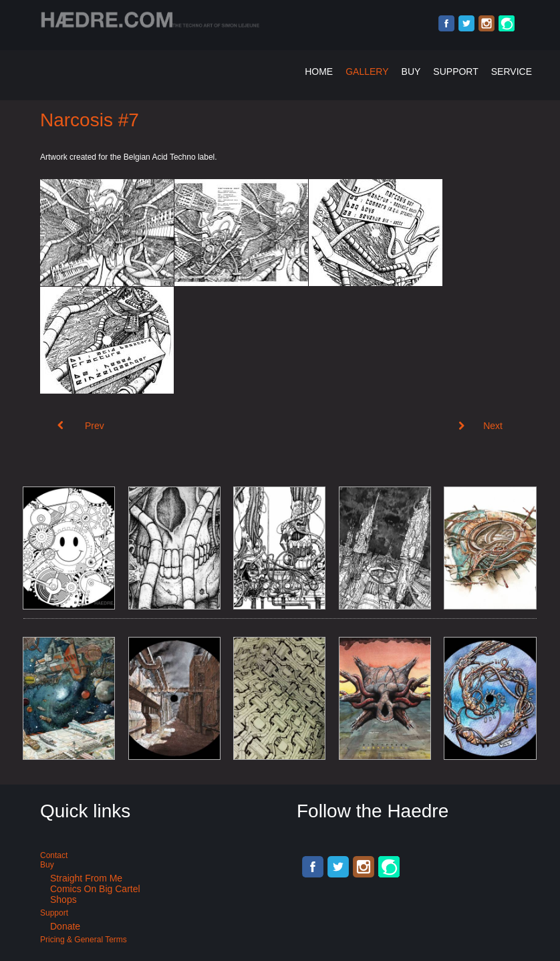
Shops (63, 900)
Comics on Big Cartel (95, 889)
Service (512, 72)
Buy (411, 72)
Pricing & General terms (84, 940)
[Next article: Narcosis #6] (480, 426)
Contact (54, 855)
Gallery (367, 72)
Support (455, 72)
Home (319, 72)
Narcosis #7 (90, 120)
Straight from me (86, 878)
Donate (65, 926)
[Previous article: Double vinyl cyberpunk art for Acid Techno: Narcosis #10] (81, 426)
